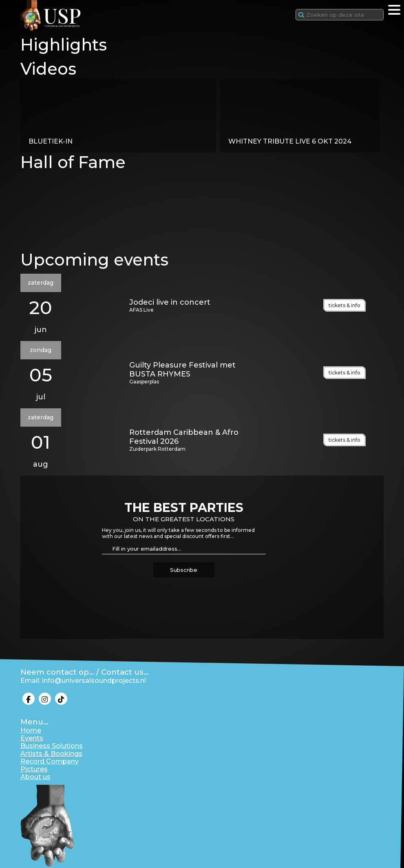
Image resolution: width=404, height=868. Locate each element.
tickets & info (344, 305)
